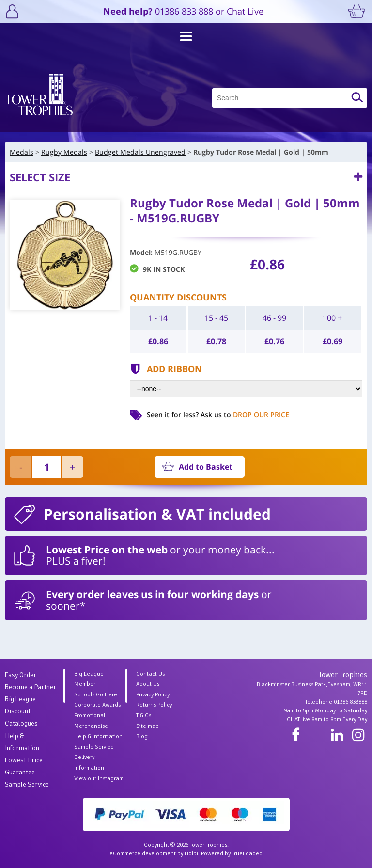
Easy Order (21, 675)
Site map (147, 726)
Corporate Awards (97, 705)
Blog (142, 736)
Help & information (98, 736)
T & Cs (144, 716)
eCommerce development (143, 854)
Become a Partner (31, 687)
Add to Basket (206, 467)
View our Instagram (99, 779)
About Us (148, 684)
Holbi (191, 854)
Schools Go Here (96, 695)
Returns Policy (154, 705)
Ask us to (245, 415)
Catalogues (21, 723)
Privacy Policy (153, 695)
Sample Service (27, 784)
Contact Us (150, 674)
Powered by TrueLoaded (232, 854)
